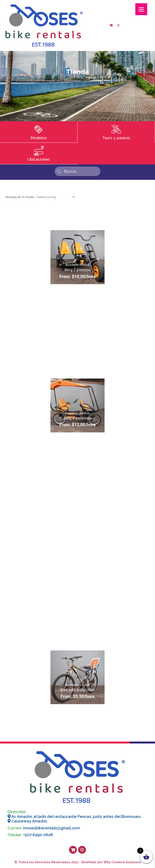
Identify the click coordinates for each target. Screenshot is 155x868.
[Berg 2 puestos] (77, 257)
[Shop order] (55, 197)
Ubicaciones (39, 159)
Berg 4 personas (77, 418)
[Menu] (141, 9)
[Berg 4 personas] (77, 405)
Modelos (39, 138)
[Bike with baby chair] (77, 677)
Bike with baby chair (77, 690)
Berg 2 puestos (77, 270)
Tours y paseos (116, 138)
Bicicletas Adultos (77, 265)
